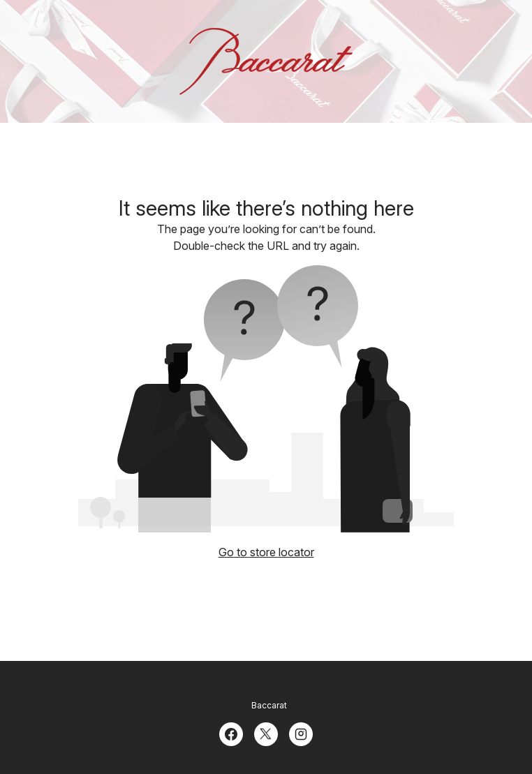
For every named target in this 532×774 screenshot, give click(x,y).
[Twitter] (266, 733)
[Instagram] (301, 733)
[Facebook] (231, 733)
